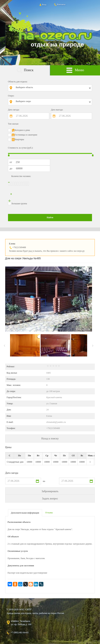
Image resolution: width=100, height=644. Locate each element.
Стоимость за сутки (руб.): (21, 148)
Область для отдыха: (18, 82)
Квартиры (19, 139)
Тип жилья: (13, 124)
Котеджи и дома (22, 130)
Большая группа (19, 204)
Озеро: (11, 96)
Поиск (25, 70)
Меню (75, 70)
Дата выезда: (57, 110)
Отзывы (49, 513)
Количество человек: (21, 176)
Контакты (60, 4)
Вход (43, 4)
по (44, 481)
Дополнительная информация (25, 513)
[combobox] (53, 88)
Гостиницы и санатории (26, 135)
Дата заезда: (14, 110)
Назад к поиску (50, 438)
